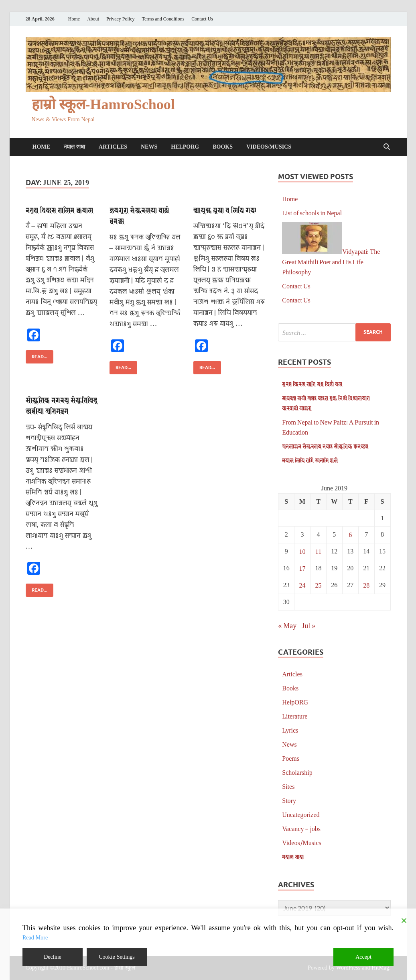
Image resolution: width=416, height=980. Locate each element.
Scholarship (297, 772)
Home (74, 19)
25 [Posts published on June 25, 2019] (318, 585)
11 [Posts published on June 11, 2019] (318, 551)
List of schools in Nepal (312, 213)
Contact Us (202, 19)
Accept (363, 957)
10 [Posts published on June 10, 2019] (302, 551)
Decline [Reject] (53, 957)
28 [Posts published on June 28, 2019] (366, 585)
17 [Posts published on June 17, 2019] (302, 568)
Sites (288, 786)
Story (289, 800)
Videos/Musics (269, 147)
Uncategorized (301, 814)
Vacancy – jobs (301, 828)
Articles (113, 147)
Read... (37, 355)
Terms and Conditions (163, 19)
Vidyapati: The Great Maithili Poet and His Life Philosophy (331, 261)
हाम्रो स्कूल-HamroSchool (103, 105)
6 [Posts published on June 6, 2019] (350, 534)
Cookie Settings (117, 957)
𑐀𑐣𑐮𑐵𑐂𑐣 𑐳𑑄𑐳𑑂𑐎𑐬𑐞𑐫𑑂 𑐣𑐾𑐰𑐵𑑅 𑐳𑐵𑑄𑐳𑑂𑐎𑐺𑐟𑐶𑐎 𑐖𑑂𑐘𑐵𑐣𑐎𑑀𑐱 (325, 446)
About (93, 19)
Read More (35, 938)
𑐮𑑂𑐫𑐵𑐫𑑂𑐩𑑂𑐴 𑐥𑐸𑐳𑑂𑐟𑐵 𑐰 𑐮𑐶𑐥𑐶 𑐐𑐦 (225, 210)
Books (223, 147)
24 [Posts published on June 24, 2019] (302, 585)
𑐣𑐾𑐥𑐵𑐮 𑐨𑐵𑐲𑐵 (74, 147)
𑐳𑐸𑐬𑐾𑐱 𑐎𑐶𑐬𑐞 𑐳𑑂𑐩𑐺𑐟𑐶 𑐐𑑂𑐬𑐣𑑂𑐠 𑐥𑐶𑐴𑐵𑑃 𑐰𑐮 (312, 384)
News (149, 147)
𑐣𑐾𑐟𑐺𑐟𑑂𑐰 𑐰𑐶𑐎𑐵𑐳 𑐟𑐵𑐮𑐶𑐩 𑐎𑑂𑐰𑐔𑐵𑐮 (59, 210)
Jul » (308, 625)
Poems (291, 758)
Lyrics (290, 730)
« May (287, 625)
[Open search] (387, 147)
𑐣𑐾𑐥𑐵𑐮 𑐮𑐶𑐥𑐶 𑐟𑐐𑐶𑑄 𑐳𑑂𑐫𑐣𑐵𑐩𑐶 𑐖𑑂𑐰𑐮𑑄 (310, 460)
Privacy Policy (120, 19)
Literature (295, 716)
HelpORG (185, 147)
